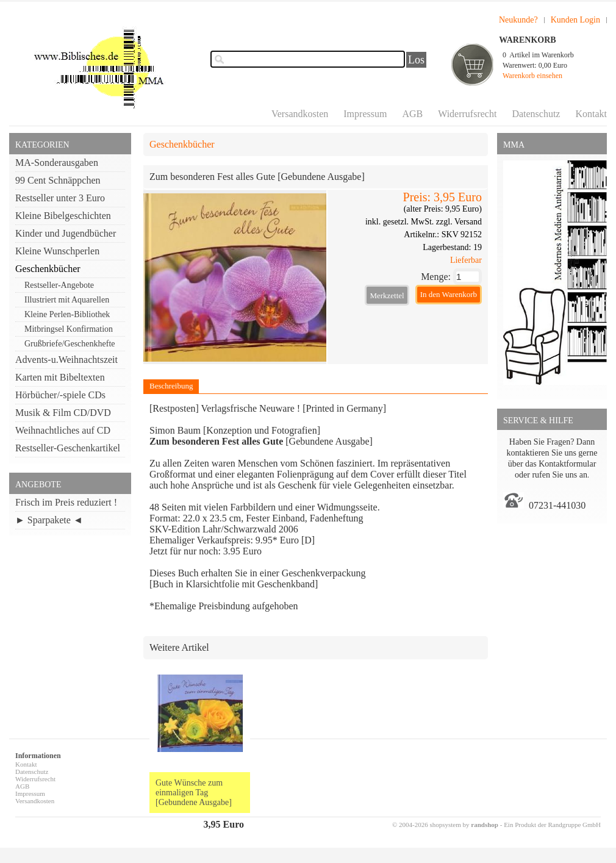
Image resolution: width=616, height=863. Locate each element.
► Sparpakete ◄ (49, 520)
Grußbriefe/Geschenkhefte (70, 344)
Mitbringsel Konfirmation (69, 329)
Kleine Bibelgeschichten (63, 216)
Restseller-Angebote (59, 285)
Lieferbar (466, 260)
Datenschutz (536, 114)
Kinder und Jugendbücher (66, 233)
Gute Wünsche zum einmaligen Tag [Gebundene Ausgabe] (194, 793)
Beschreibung (171, 386)
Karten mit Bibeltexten (60, 377)
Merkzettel (387, 295)
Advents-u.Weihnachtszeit (66, 360)
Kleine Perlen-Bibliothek (67, 314)
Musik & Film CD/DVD (63, 413)
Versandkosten (300, 114)
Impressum (365, 114)
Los (416, 60)
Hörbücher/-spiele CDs (60, 395)
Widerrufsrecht (467, 114)
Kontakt (591, 114)
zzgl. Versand (459, 222)
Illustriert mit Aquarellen (67, 300)
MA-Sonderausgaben (57, 163)
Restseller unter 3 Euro (60, 198)
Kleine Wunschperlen (57, 251)
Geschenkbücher (48, 269)
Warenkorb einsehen (532, 76)
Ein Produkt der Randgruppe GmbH (552, 825)
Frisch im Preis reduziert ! (66, 502)
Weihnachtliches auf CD (63, 430)
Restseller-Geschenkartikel (68, 448)
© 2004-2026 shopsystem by (445, 825)
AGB (412, 114)
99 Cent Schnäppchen (58, 180)
